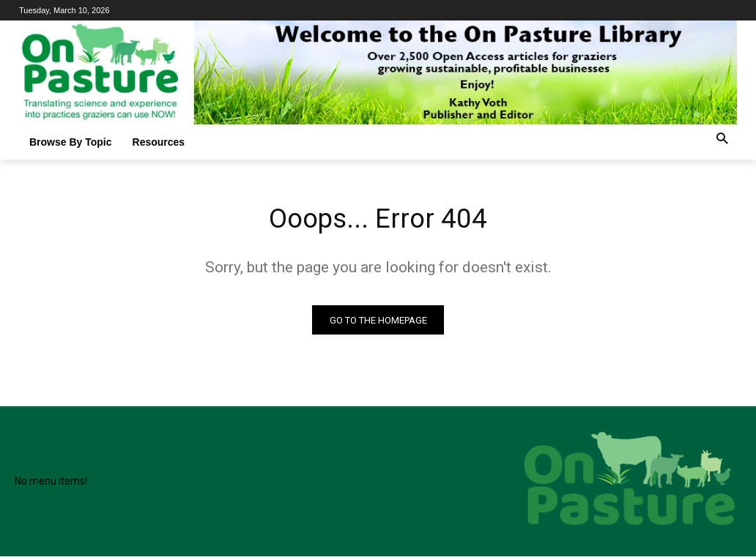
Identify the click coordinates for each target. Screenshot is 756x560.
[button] (722, 139)
